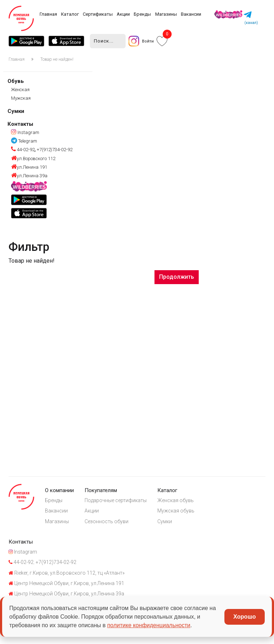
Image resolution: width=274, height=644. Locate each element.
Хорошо (245, 617)
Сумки (16, 111)
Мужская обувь (177, 511)
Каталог (70, 14)
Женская (20, 90)
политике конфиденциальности (149, 625)
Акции (123, 14)
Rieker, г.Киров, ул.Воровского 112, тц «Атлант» (67, 574)
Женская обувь (176, 501)
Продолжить (177, 277)
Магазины (166, 14)
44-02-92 (23, 150)
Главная (48, 14)
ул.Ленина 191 (29, 167)
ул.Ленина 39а (29, 176)
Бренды (142, 14)
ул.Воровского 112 (33, 158)
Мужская (21, 98)
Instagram (25, 132)
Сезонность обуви (107, 522)
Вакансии (191, 14)
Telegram (24, 141)
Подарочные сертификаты (116, 501)
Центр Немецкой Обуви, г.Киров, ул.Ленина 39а (66, 595)
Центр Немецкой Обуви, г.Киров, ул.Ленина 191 (66, 584)
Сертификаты (98, 14)
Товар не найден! (57, 59)
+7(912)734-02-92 (54, 150)
